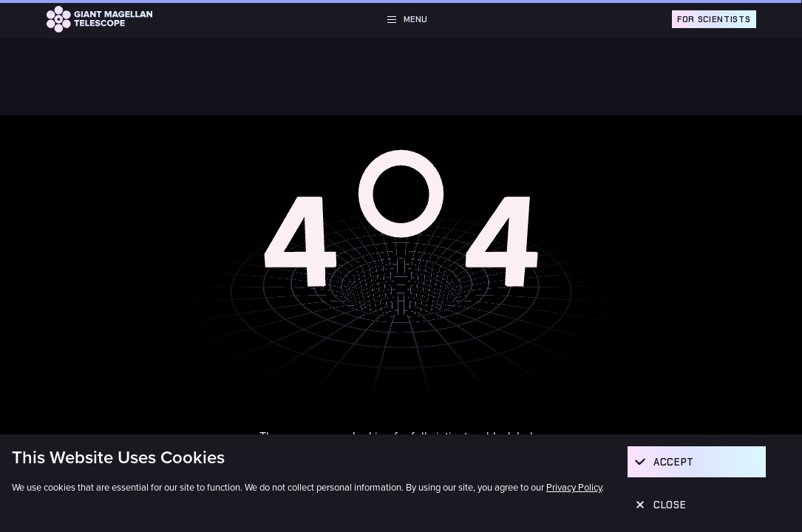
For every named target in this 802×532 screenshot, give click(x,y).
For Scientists (714, 19)
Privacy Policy (574, 488)
